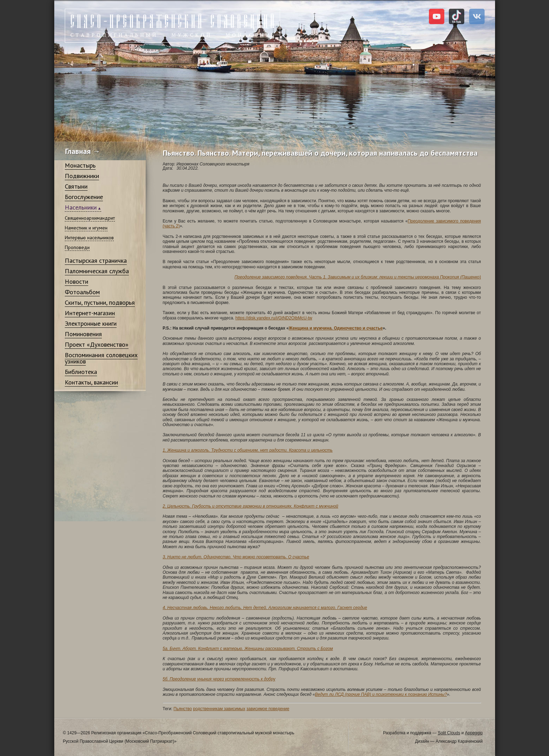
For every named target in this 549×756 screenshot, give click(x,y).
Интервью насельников (89, 238)
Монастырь (80, 165)
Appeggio (474, 733)
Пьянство (183, 709)
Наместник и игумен (86, 228)
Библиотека (81, 372)
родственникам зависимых (219, 709)
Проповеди (77, 247)
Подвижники (82, 176)
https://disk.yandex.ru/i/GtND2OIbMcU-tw (274, 318)
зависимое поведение (268, 709)
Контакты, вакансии (91, 382)
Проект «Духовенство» (97, 344)
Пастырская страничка (96, 260)
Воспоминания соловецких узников (101, 358)
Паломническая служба (97, 271)
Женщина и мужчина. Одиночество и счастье (336, 328)
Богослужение (84, 197)
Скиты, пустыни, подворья (100, 302)
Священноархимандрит (90, 218)
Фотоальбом (82, 292)
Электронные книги (91, 323)
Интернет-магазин (90, 313)
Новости (77, 281)
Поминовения (83, 334)
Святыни (76, 186)
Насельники (81, 207)
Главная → (83, 151)
